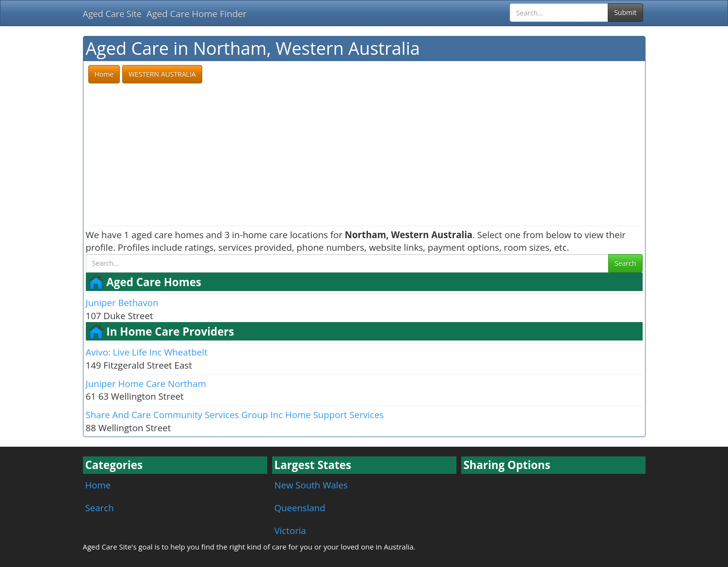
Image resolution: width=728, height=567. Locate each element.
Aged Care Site (112, 14)
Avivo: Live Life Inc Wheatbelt (147, 352)
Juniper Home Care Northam (146, 383)
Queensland (300, 508)
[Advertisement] (364, 155)
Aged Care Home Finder (197, 13)
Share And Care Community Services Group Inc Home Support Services (235, 414)
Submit (625, 12)
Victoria (290, 530)
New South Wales (311, 485)
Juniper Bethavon (122, 302)
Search (625, 263)
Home (98, 485)
